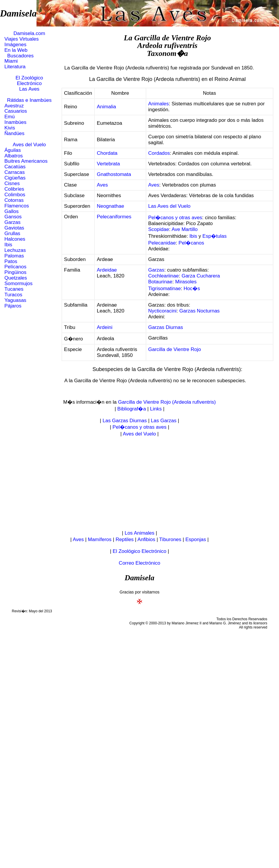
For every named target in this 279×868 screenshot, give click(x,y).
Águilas (13, 150)
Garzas (13, 222)
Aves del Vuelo (29, 145)
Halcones (15, 239)
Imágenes (15, 45)
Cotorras (14, 200)
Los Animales (139, 533)
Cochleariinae (164, 276)
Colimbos (15, 195)
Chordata (107, 153)
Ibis (8, 245)
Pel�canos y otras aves (175, 218)
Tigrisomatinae (165, 288)
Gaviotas (14, 228)
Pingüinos (15, 272)
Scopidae (159, 229)
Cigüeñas (15, 178)
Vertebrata (108, 164)
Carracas (15, 172)
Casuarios (16, 111)
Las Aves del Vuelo (170, 206)
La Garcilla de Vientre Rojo (167, 38)
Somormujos (18, 283)
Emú (10, 117)
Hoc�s (192, 288)
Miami (11, 61)
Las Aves (29, 89)
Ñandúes (14, 133)
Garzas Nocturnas (199, 311)
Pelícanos (15, 267)
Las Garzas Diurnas (124, 421)
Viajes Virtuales (22, 39)
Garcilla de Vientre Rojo (175, 349)
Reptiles (125, 539)
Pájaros (13, 306)
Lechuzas (15, 250)
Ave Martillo (185, 229)
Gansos (13, 217)
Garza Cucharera (201, 276)
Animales (159, 104)
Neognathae (111, 206)
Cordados (159, 153)
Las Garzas (164, 421)
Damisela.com (29, 33)
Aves (102, 185)
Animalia (106, 107)
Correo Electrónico (140, 563)
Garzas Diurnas (166, 327)
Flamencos (17, 206)
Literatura (15, 67)
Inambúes (15, 122)
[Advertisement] (140, 484)
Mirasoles (186, 282)
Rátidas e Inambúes (29, 100)
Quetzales (16, 278)
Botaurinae (160, 282)
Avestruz (14, 106)
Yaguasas (15, 300)
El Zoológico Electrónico (29, 81)
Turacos (13, 295)
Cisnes (12, 183)
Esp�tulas (215, 236)
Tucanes (14, 289)
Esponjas (196, 539)
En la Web (16, 50)
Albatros (14, 156)
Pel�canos (191, 243)
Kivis (10, 128)
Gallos (11, 211)
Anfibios (146, 539)
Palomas (14, 256)
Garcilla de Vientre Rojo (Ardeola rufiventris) (167, 402)
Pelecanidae (162, 243)
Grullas (12, 233)
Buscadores (19, 56)
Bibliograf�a (132, 409)
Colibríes (14, 189)
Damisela (18, 13)
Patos (11, 261)
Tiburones (170, 539)
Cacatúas (15, 167)
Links (156, 409)
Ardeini (105, 327)
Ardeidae (107, 270)
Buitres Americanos (26, 161)
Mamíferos (100, 539)
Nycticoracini (162, 311)
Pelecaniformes (114, 217)
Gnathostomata (114, 174)
